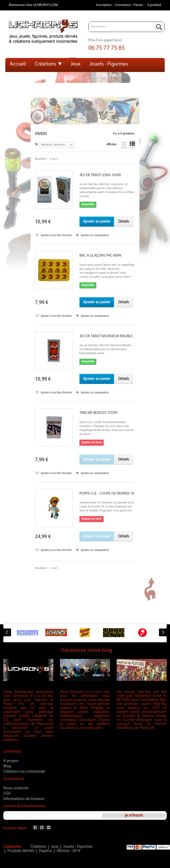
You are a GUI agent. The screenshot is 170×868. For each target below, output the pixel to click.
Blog (7, 766)
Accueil (18, 64)
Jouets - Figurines (109, 64)
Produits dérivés (28, 77)
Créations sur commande (24, 772)
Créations (46, 64)
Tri (36, 145)
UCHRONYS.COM (45, 5)
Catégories (12, 847)
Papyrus (45, 851)
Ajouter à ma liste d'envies (56, 235)
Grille (124, 145)
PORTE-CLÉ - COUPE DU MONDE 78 (107, 494)
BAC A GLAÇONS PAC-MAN (100, 256)
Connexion (123, 5)
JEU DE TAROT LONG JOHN (100, 175)
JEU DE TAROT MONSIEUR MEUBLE (106, 336)
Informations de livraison (24, 799)
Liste (132, 145)
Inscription (104, 5)
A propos (11, 761)
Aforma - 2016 (68, 851)
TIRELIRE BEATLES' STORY (99, 413)
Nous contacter (16, 788)
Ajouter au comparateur (95, 235)
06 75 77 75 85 (106, 48)
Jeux (76, 64)
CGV (7, 794)
